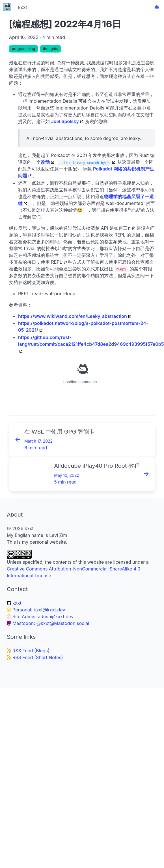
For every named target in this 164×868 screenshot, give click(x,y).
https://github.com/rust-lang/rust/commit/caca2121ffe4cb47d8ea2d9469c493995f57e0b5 (91, 341)
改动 (45, 162)
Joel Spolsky (65, 121)
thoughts (50, 49)
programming (23, 49)
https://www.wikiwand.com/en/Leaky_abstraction (73, 316)
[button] (157, 7)
